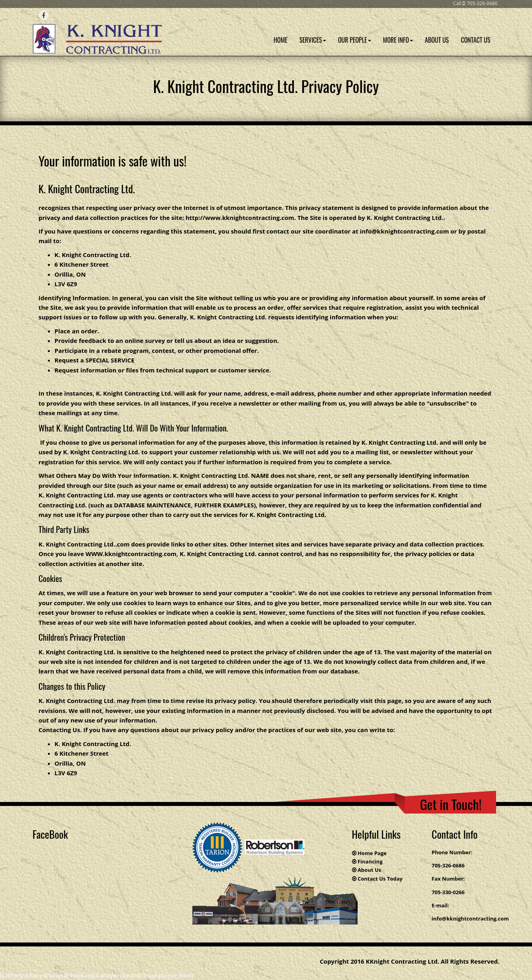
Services (313, 40)
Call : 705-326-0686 (475, 3)
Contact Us (476, 40)
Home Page (372, 853)
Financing (370, 861)
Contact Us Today (380, 879)
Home (281, 40)
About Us (437, 40)
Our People (355, 40)
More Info (398, 40)
